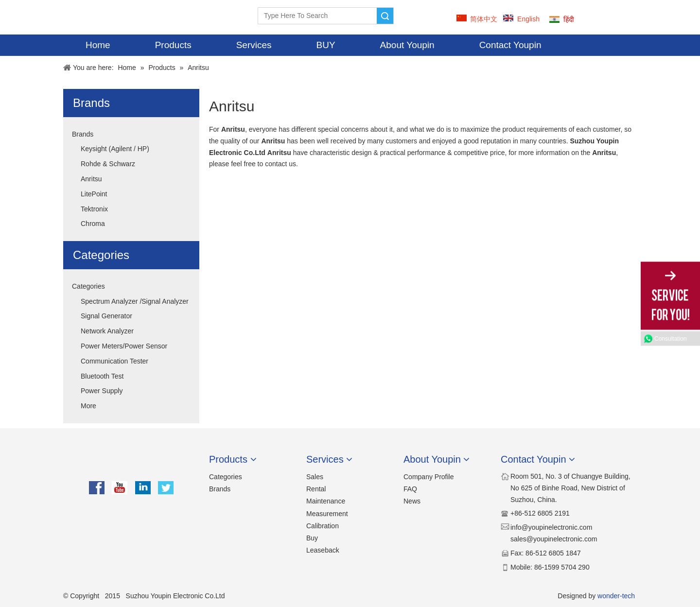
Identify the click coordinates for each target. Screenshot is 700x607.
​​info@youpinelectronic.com (551, 527)
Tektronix (94, 209)
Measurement (327, 514)
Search (385, 16)
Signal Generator (106, 316)
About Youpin (407, 45)
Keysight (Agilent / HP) (115, 149)
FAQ (410, 489)
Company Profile (429, 477)
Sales (315, 477)
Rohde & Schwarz (108, 164)
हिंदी (569, 19)
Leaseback (323, 550)
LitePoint (94, 194)
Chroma (93, 224)
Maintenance (326, 501)
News (412, 501)
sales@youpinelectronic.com (554, 539)
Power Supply (102, 391)
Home (98, 45)
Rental (316, 489)
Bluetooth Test (102, 376)
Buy (312, 538)
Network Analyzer (107, 331)
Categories (88, 286)
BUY (326, 45)
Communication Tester (114, 361)
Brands (83, 134)
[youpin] (131, 464)
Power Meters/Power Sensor (124, 346)
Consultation (671, 338)
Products (173, 45)
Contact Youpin (510, 45)
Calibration (323, 526)
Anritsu (91, 179)
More (88, 406)
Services (254, 45)
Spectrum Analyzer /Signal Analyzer (135, 301)
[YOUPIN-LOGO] (80, 17)
